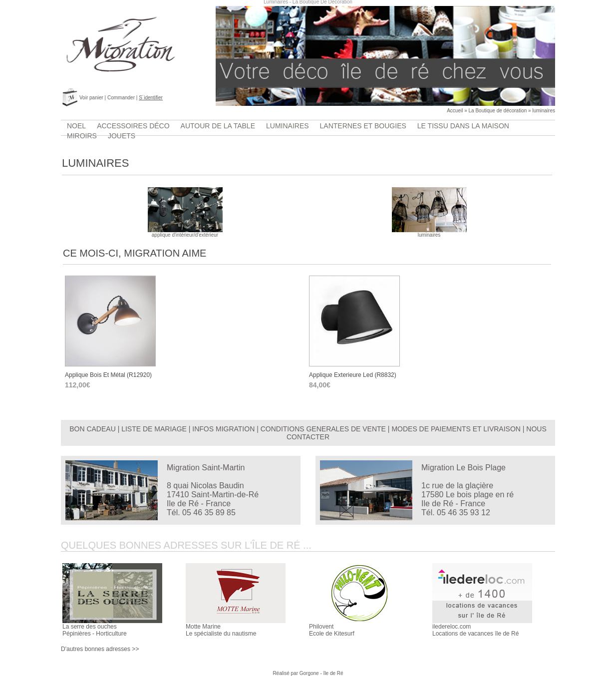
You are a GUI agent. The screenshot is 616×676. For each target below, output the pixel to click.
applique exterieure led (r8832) (353, 375)
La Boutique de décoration (498, 111)
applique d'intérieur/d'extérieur (185, 233)
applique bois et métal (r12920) (108, 375)
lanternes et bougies (363, 126)
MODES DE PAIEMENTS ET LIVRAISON (456, 429)
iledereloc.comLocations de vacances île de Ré (475, 630)
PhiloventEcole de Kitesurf (332, 630)
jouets (122, 136)
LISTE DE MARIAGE (154, 429)
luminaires (544, 111)
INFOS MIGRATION (223, 429)
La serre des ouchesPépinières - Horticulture (95, 630)
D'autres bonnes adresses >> (100, 649)
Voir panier (91, 98)
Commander (121, 98)
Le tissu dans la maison (463, 126)
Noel (76, 126)
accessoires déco (133, 126)
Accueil (455, 111)
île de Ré (333, 673)
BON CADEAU (93, 429)
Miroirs (82, 136)
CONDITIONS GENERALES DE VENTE (323, 429)
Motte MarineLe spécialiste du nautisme (221, 630)
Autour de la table (218, 126)
